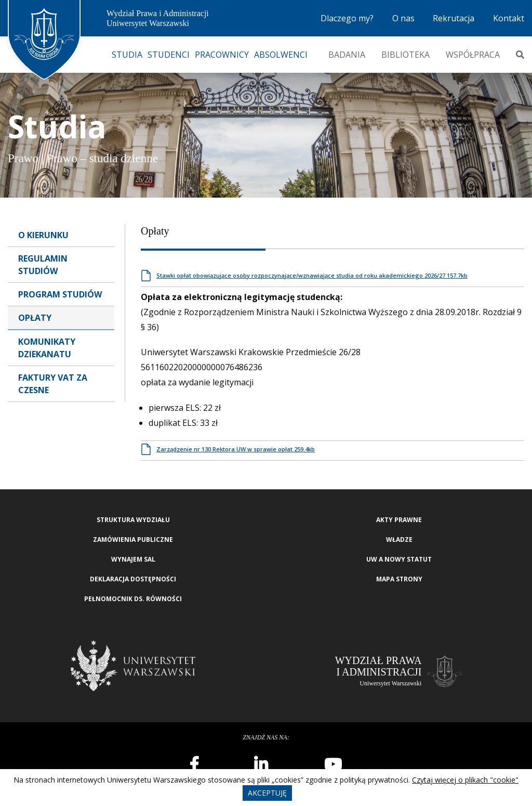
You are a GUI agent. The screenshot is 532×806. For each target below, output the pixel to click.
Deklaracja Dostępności (133, 579)
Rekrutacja (454, 18)
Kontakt (509, 18)
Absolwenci (281, 55)
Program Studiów (60, 294)
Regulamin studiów (43, 265)
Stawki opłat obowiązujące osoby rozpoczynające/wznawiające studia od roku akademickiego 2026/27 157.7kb (312, 275)
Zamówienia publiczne (133, 539)
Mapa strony (399, 579)
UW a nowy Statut (399, 559)
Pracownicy (222, 55)
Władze (399, 539)
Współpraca (473, 55)
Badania (347, 55)
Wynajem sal (133, 559)
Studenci (169, 55)
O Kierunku (43, 235)
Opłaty (35, 318)
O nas (403, 18)
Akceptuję (267, 793)
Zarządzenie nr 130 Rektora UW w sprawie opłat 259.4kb (236, 449)
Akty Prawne (399, 520)
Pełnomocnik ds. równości (133, 599)
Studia (127, 55)
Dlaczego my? (347, 18)
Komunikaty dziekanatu (47, 348)
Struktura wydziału (133, 520)
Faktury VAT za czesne (53, 384)
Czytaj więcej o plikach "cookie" (465, 780)
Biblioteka (405, 55)
